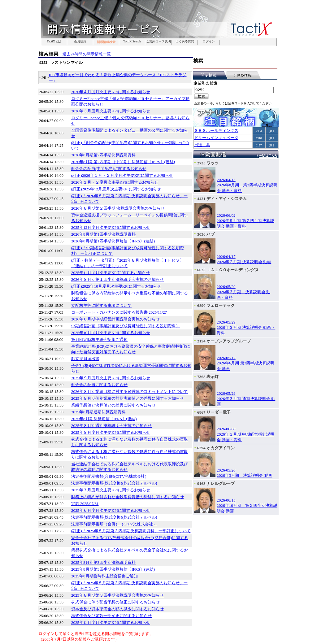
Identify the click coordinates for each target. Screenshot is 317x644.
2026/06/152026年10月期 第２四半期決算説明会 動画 (247, 506)
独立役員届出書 (85, 359)
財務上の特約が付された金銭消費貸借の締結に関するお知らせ (128, 497)
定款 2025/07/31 (85, 504)
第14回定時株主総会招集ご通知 (99, 339)
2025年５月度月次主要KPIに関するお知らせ (111, 622)
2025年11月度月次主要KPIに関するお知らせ (111, 273)
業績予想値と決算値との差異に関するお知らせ (113, 405)
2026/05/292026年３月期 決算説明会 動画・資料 (243, 292)
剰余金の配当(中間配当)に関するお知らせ (109, 169)
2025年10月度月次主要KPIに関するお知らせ (111, 333)
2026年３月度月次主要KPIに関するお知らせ (111, 111)
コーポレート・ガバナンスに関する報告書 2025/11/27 (119, 312)
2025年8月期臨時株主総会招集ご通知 (104, 576)
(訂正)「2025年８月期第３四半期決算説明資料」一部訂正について (131, 531)
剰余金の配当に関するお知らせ (99, 385)
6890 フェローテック (216, 305)
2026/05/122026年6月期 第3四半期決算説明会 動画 (245, 363)
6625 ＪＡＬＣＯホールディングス (228, 270)
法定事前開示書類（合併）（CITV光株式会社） (114, 524)
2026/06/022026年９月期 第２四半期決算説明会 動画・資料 (245, 221)
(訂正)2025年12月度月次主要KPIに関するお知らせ (116, 189)
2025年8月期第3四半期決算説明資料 (103, 562)
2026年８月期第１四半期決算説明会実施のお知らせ (117, 279)
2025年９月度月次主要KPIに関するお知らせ (111, 378)
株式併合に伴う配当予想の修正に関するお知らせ (115, 602)
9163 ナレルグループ (216, 483)
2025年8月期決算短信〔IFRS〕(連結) (104, 419)
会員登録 (80, 41)
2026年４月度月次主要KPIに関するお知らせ (111, 92)
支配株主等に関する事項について (101, 305)
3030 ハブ (206, 234)
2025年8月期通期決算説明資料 (98, 412)
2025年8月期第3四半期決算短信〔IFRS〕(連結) (113, 569)
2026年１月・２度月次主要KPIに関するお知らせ (115, 182)
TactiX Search (132, 41)
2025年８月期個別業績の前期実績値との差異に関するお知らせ (128, 398)
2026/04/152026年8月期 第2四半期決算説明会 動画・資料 (247, 185)
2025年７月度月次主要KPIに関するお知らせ (111, 490)
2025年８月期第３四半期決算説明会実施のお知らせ (117, 595)
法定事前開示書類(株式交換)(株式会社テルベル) (114, 517)
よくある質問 (185, 41)
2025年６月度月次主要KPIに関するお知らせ (111, 510)
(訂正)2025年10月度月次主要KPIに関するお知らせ (116, 286)
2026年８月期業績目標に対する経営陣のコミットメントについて (130, 392)
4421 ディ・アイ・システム (222, 199)
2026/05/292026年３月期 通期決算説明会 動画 (246, 399)
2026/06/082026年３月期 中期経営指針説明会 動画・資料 (245, 434)
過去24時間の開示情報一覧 (87, 54)
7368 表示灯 (208, 377)
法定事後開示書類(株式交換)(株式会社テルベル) (114, 483)
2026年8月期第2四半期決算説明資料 (103, 155)
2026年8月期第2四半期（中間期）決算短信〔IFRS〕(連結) (123, 162)
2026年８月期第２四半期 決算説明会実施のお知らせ (118, 208)
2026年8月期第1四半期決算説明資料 (103, 234)
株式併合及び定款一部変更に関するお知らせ (111, 616)
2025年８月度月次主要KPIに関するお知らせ (111, 432)
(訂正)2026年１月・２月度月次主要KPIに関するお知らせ (122, 175)
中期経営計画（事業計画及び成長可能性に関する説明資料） (126, 326)
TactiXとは (54, 41)
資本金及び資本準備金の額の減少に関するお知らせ (117, 609)
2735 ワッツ (208, 163)
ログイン (209, 41)
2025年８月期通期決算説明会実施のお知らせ (111, 426)
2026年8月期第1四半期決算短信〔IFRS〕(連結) (113, 241)
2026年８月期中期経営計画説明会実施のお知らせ (115, 319)
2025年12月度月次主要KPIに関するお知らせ (111, 227)
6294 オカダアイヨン (216, 448)
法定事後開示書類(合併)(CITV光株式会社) (109, 476)
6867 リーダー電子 (214, 412)
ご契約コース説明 (158, 41)
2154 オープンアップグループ (224, 341)
